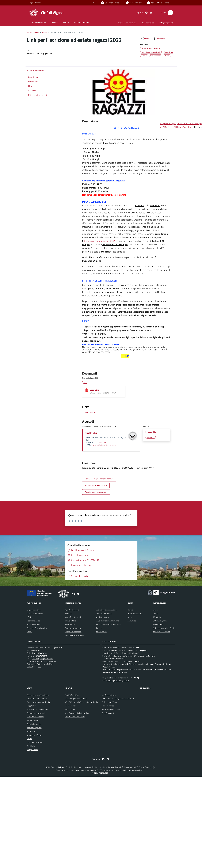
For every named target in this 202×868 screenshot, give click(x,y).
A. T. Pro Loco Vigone (110, 702)
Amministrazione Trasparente (38, 695)
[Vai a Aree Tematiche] (134, 3)
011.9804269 (100, 442)
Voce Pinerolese (108, 706)
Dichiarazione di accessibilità (38, 698)
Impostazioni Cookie (34, 735)
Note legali (31, 731)
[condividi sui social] (146, 38)
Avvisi (130, 617)
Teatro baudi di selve (135, 613)
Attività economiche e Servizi (164, 628)
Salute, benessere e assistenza (107, 621)
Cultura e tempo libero (73, 632)
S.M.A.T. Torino (70, 709)
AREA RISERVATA (100, 773)
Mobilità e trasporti (103, 617)
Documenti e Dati (33, 621)
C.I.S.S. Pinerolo (70, 706)
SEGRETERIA (91, 433)
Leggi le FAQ (32, 706)
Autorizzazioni (70, 624)
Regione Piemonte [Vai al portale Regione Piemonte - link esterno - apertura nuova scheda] (35, 3)
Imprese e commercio (104, 613)
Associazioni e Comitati (161, 632)
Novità (37, 32)
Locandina (94, 390)
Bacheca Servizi (33, 720)
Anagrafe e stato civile (73, 617)
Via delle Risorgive (109, 695)
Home (29, 32)
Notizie (45, 32)
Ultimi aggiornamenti (35, 742)
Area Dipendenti (108, 713)
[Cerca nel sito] (170, 13)
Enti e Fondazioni (33, 624)
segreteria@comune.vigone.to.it (104, 445)
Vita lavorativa (101, 632)
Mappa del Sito (33, 750)
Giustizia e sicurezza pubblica (106, 610)
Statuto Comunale (34, 724)
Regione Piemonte (72, 695)
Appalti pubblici (70, 621)
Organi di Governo (34, 610)
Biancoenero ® (110, 770)
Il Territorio (157, 617)
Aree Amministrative (35, 613)
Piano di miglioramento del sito (39, 702)
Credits (30, 739)
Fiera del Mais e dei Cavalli (75, 717)
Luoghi (155, 613)
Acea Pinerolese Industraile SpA (77, 713)
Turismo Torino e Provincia (112, 709)
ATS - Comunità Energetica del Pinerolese (118, 698)
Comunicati (132, 621)
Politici (29, 632)
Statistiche (31, 746)
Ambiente (68, 613)
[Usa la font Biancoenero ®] (111, 3)
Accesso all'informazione (127, 23)
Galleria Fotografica (160, 621)
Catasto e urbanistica (73, 628)
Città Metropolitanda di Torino (76, 698)
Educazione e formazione (74, 635)
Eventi (155, 610)
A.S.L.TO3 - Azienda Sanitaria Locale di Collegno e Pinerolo (87, 702)
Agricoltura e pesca (72, 610)
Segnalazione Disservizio (36, 713)
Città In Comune (145, 767)
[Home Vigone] (46, 13)
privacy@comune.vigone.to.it (118, 681)
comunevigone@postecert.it (42, 659)
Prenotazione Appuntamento (38, 709)
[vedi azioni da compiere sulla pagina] (159, 38)
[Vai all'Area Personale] (159, 3)
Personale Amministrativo (37, 628)
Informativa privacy (34, 728)
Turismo (99, 628)
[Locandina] (87, 390)
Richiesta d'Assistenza (35, 717)
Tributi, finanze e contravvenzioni (108, 624)
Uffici (29, 617)
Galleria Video (158, 624)
